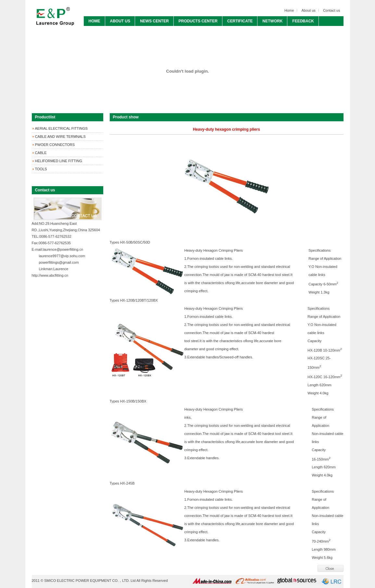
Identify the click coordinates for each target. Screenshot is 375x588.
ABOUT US (120, 21)
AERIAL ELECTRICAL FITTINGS (61, 128)
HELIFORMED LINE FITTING (59, 161)
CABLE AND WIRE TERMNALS (60, 137)
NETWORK (272, 21)
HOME (94, 21)
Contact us (332, 10)
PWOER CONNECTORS (55, 145)
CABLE (41, 153)
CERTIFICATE (240, 21)
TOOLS (41, 169)
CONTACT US (101, 31)
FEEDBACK (303, 21)
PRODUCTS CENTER (198, 21)
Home (289, 10)
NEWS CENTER (154, 21)
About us (308, 10)
